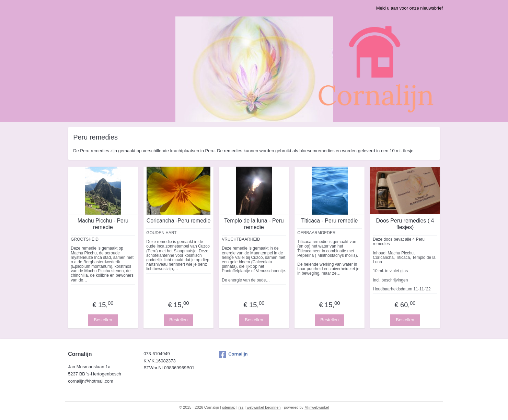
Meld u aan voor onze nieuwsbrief (409, 8)
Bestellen (103, 320)
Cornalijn (233, 355)
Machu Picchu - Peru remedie (103, 224)
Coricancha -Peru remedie (179, 221)
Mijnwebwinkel (317, 407)
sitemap (229, 407)
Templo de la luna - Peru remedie (254, 224)
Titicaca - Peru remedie (330, 221)
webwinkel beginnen (263, 407)
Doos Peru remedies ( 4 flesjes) (405, 224)
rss (241, 407)
